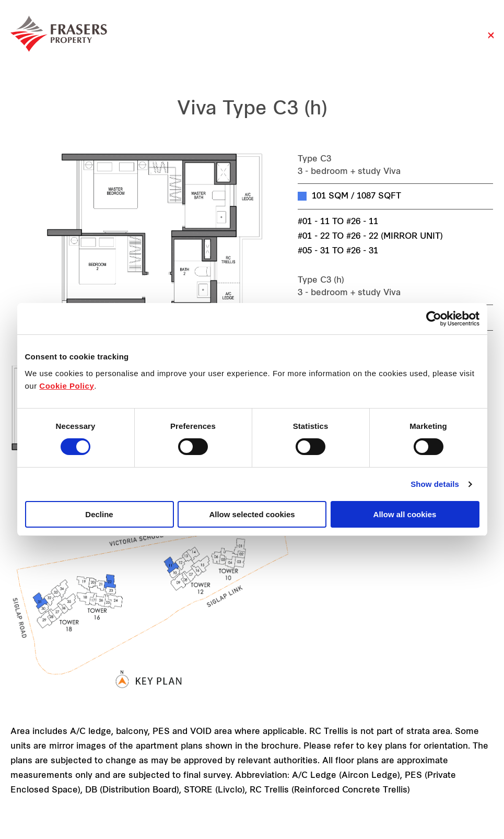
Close (491, 40)
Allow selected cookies (252, 514)
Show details (435, 484)
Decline (99, 514)
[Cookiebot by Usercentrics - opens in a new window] (434, 319)
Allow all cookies (405, 514)
